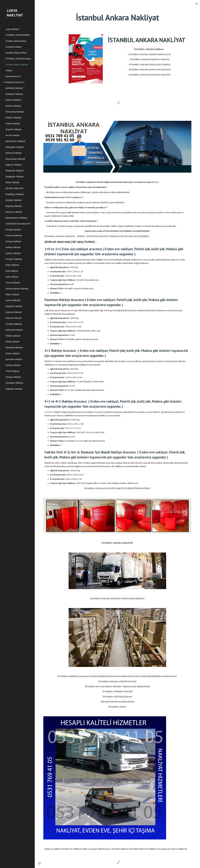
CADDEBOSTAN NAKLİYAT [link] (18, 224)
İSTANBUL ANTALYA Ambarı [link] (18, 59)
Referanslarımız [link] (13, 76)
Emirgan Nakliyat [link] (13, 241)
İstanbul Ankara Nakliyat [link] (17, 64)
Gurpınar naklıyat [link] (14, 318)
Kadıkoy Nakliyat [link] (13, 100)
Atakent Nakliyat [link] (13, 117)
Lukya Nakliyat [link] (12, 29)
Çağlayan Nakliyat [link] (14, 389)
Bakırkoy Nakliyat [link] (14, 153)
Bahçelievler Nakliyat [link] (15, 141)
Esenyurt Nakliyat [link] (14, 259)
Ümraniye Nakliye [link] (14, 47)
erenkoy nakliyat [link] (13, 247)
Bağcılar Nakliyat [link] (14, 165)
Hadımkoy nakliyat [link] (14, 330)
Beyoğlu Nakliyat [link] (14, 200)
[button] (197, 4)
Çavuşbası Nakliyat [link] (14, 383)
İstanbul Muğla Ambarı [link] (16, 53)
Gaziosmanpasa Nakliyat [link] (17, 288)
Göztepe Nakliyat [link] (14, 324)
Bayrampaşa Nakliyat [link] (15, 159)
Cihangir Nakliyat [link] (13, 229)
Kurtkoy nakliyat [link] (13, 365)
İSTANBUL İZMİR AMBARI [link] (18, 35)
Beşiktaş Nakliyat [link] (14, 206)
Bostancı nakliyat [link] (14, 212)
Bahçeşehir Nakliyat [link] (15, 147)
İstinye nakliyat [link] (13, 353)
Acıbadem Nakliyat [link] (14, 94)
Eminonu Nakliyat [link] (14, 235)
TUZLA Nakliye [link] (12, 371)
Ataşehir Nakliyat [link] (14, 129)
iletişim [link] (9, 70)
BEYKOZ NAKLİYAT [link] (15, 188)
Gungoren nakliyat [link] (14, 306)
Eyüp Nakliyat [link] (12, 271)
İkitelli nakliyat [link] (12, 342)
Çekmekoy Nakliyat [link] (14, 88)
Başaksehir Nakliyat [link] (15, 170)
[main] (117, 17)
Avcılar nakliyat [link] (13, 135)
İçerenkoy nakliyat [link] (14, 359)
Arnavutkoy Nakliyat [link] (15, 112)
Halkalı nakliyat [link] (13, 336)
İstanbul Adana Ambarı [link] (16, 41)
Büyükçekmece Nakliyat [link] (17, 218)
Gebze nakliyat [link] (12, 294)
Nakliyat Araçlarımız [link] (15, 82)
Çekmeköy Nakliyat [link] (14, 347)
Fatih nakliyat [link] (12, 277)
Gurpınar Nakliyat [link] (14, 312)
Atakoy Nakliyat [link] (13, 123)
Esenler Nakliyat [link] (13, 253)
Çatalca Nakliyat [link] (13, 377)
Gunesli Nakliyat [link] (13, 300)
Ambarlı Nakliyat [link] (13, 106)
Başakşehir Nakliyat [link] (15, 176)
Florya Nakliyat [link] (13, 283)
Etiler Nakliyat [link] (12, 265)
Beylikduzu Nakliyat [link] (15, 194)
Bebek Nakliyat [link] (13, 182)
